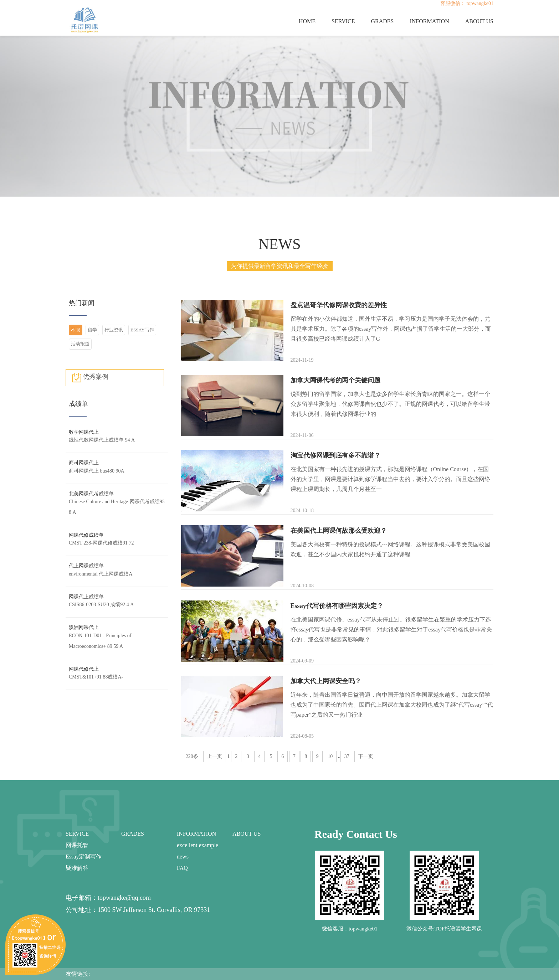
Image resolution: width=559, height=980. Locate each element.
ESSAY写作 (142, 330)
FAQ (182, 868)
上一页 (215, 756)
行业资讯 (114, 330)
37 (347, 756)
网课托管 (77, 845)
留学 (92, 330)
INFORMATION (429, 21)
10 (330, 756)
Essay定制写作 (84, 857)
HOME (307, 21)
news (183, 857)
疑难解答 (77, 868)
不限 (76, 330)
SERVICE (343, 21)
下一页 (366, 756)
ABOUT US (479, 21)
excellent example (198, 845)
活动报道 (80, 344)
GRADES (382, 21)
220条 (192, 756)
